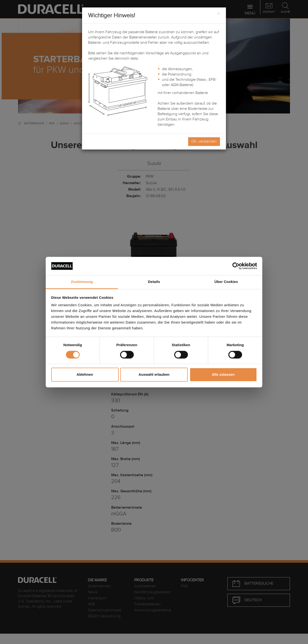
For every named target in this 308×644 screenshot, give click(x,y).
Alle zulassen (223, 375)
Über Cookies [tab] (226, 282)
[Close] (218, 14)
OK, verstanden (204, 141)
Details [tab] (154, 282)
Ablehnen (85, 375)
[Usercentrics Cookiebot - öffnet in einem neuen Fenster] (236, 266)
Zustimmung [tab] (82, 282)
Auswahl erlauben (154, 375)
